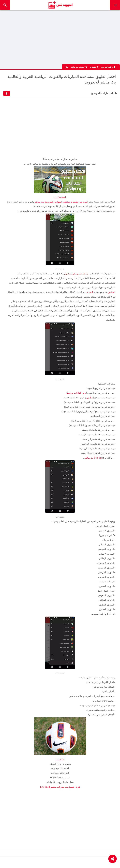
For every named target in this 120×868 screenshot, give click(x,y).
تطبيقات (94, 67)
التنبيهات (90, 292)
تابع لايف (90, 398)
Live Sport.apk (60, 197)
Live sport (60, 759)
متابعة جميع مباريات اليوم (76, 274)
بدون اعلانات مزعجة (76, 393)
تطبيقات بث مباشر (79, 67)
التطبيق (112, 292)
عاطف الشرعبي (108, 67)
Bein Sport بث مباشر (94, 458)
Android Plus (60, 5)
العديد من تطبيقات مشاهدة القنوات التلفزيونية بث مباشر (61, 202)
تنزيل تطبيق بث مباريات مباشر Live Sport (60, 787)
